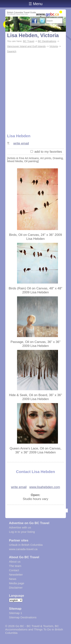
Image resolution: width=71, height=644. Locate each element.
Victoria (54, 46)
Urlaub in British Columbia (26, 545)
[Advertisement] (35, 91)
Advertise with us (20, 527)
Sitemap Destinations (23, 617)
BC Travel (28, 41)
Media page (17, 583)
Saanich (12, 51)
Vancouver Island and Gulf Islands (27, 46)
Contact (14, 570)
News (13, 579)
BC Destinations (47, 41)
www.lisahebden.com (45, 487)
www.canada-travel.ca (23, 549)
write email (21, 143)
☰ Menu (36, 4)
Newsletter (16, 575)
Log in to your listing (22, 532)
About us (15, 562)
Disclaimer (16, 588)
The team (15, 566)
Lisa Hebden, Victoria (33, 35)
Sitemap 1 (16, 613)
